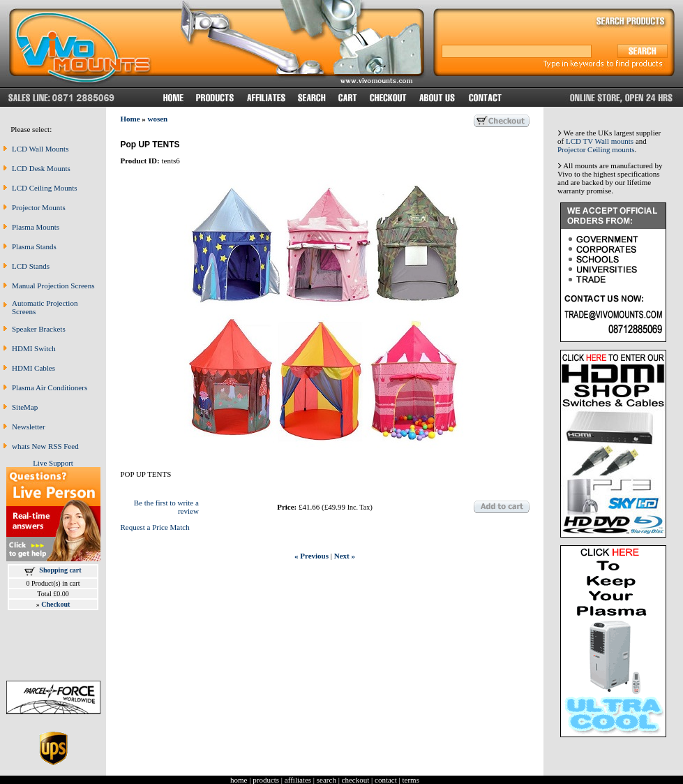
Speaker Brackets (39, 329)
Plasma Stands (34, 246)
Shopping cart (60, 570)
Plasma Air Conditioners (50, 387)
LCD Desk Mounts (41, 168)
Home (130, 119)
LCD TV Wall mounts (600, 141)
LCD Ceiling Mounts (45, 188)
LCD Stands (31, 266)
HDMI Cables (33, 368)
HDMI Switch (34, 348)
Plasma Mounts (36, 227)
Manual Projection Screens (53, 286)
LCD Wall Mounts (40, 149)
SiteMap (25, 407)
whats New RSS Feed (45, 446)
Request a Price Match (155, 527)
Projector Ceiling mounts (596, 149)
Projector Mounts (39, 207)
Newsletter (29, 427)
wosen (158, 119)
